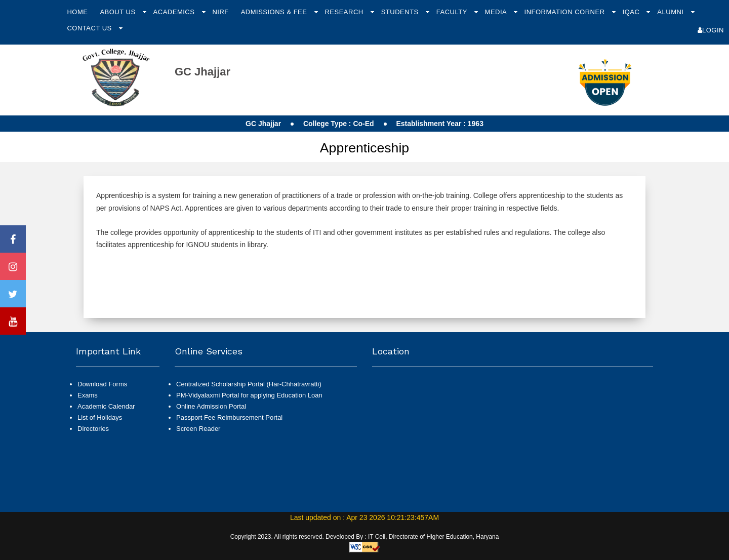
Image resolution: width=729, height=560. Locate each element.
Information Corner (566, 12)
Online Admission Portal (211, 406)
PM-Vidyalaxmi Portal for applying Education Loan (249, 395)
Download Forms (102, 384)
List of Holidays (100, 417)
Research (345, 12)
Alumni (671, 12)
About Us (118, 12)
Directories (93, 429)
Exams (88, 395)
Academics (175, 12)
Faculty (453, 12)
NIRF (220, 12)
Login (711, 30)
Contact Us (90, 28)
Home (77, 12)
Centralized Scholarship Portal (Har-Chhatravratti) (249, 384)
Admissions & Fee (275, 12)
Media (497, 12)
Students (401, 12)
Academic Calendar (106, 406)
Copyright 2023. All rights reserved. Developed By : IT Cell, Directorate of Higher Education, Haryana (365, 537)
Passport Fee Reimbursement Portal (229, 417)
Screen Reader (198, 429)
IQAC (632, 12)
